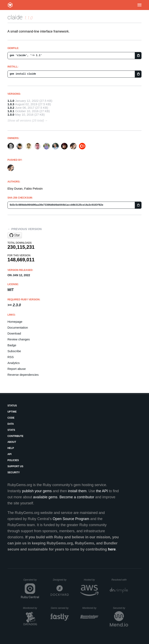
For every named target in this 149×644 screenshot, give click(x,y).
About (12, 442)
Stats (11, 430)
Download (14, 333)
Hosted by (91, 580)
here (112, 549)
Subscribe (14, 351)
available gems (45, 497)
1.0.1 (11, 111)
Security (14, 472)
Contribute (16, 436)
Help (11, 448)
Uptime (12, 412)
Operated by (31, 581)
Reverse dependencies (23, 375)
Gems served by (60, 608)
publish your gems (37, 491)
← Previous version (25, 229)
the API (102, 491)
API (10, 454)
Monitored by (31, 608)
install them (77, 491)
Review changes (19, 339)
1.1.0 (11, 101)
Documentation (18, 327)
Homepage (15, 322)
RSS (11, 357)
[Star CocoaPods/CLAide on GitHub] (15, 235)
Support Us (15, 466)
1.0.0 (11, 115)
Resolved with (120, 580)
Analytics (14, 363)
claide (15, 17)
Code (11, 418)
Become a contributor (77, 497)
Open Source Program (71, 519)
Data (11, 424)
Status (12, 406)
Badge (12, 345)
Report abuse (17, 369)
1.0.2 (11, 108)
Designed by (61, 580)
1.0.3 (11, 104)
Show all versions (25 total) (26, 120)
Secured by (120, 608)
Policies (13, 460)
